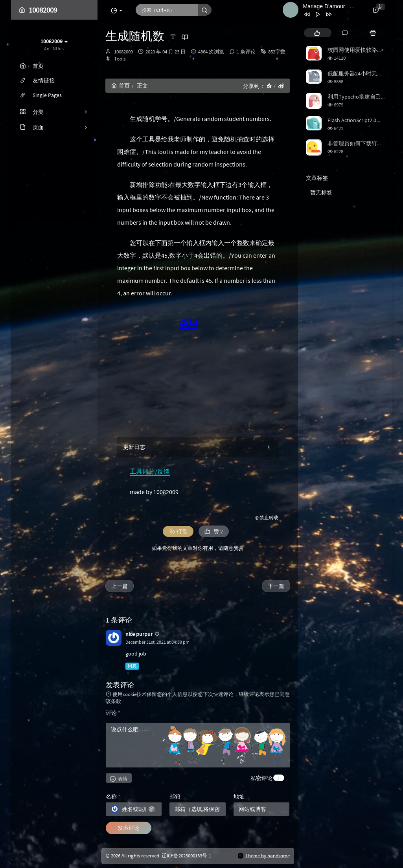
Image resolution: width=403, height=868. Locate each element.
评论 (113, 713)
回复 (132, 666)
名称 (113, 797)
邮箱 (175, 797)
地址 (239, 797)
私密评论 (261, 778)
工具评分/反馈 (150, 471)
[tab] (317, 33)
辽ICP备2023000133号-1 (186, 856)
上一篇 (120, 586)
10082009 (123, 52)
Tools (120, 59)
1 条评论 (246, 52)
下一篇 (276, 586)
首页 (121, 86)
